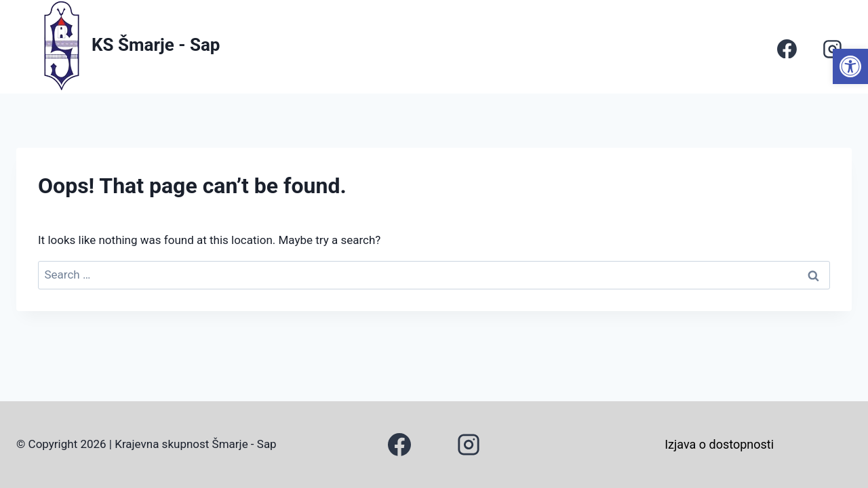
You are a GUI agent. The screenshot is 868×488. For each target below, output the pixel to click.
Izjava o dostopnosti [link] (719, 444)
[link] (850, 66)
